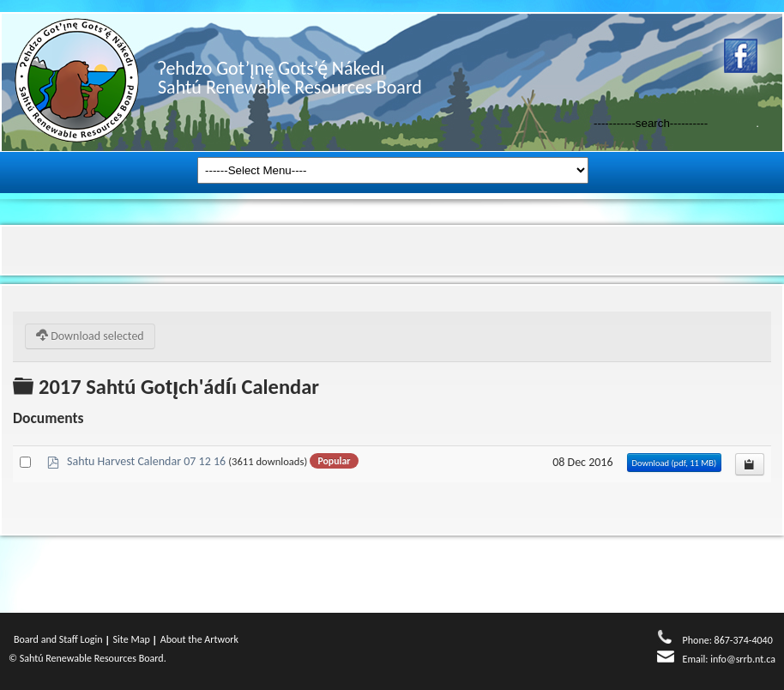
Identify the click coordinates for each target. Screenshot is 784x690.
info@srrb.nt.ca (743, 659)
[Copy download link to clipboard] (750, 464)
